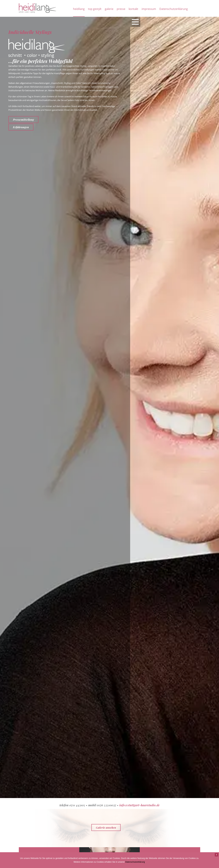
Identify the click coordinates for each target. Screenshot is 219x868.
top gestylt (95, 9)
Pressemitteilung (23, 120)
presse (121, 9)
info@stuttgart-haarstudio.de (139, 805)
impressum (149, 9)
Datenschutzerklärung (174, 9)
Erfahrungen (21, 127)
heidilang (79, 9)
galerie (109, 9)
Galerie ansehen (106, 827)
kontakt (133, 9)
